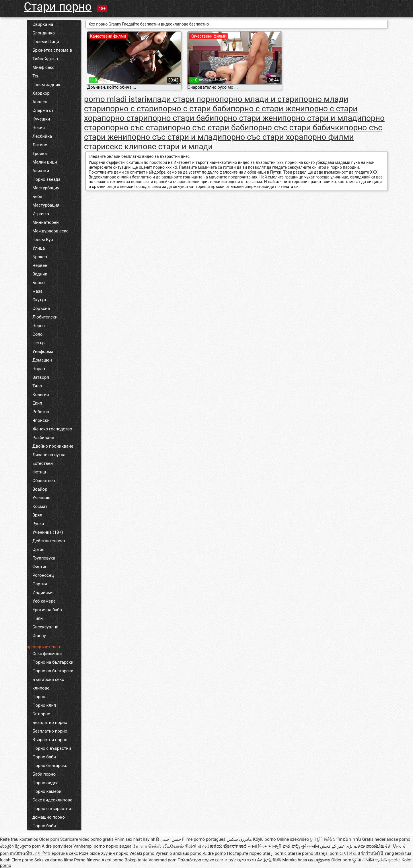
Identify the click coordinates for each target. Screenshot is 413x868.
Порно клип (44, 705)
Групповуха (44, 558)
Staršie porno (301, 853)
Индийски (42, 593)
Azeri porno (113, 860)
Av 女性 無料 (269, 860)
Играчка (41, 214)
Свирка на (43, 24)
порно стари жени (248, 118)
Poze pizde (90, 853)
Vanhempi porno (90, 846)
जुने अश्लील (310, 846)
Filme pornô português (204, 839)
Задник (40, 274)
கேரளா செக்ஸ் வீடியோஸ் (158, 846)
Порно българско (50, 766)
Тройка (40, 154)
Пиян (38, 618)
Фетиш (39, 472)
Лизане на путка (49, 455)
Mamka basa (295, 860)
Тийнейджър (45, 59)
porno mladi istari (115, 99)
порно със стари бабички (296, 128)
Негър (39, 343)
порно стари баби (181, 118)
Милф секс (43, 67)
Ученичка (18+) (48, 532)
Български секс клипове (48, 684)
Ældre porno (215, 853)
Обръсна (41, 308)
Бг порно (41, 714)
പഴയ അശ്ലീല (369, 846)
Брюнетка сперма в (52, 50)
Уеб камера (44, 601)
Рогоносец (43, 575)
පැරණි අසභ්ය (388, 860)
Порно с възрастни (52, 748)
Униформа (43, 352)
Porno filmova (87, 860)
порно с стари (132, 109)
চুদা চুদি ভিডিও (323, 839)
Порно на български (53, 662)
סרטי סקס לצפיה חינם (235, 860)
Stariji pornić (275, 853)
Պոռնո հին (349, 839)
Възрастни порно (50, 740)
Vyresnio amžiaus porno (179, 853)
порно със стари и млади (175, 137)
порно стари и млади (322, 118)
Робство (41, 412)
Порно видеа (45, 783)
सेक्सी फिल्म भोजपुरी (265, 846)
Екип (37, 403)
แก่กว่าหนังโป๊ (371, 853)
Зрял (37, 515)
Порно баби (44, 757)
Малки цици (45, 162)
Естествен (43, 463)
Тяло (37, 386)
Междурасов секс (50, 231)
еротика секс (65, 853)
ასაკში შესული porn (21, 846)
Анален (40, 102)
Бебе (37, 197)
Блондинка (44, 33)
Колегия (41, 395)
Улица (39, 248)
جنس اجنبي (171, 839)
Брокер (40, 257)
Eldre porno (23, 860)
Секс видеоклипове (52, 800)
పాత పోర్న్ (292, 846)
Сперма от (43, 110)
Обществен (44, 481)
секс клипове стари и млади (159, 146)
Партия (40, 584)
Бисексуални (45, 627)
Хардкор (41, 93)
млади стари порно (183, 99)
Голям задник (46, 85)
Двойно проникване (53, 446)
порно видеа (119, 846)
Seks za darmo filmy (54, 860)
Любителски (45, 317)
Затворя (41, 377)
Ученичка (42, 498)
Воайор (40, 489)
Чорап (39, 369)
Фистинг (41, 567)
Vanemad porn (163, 860)
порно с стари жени (268, 109)
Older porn (49, 839)
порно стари (125, 118)
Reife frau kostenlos (19, 839)
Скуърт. (40, 300)
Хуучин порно (115, 853)
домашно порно (49, 817)
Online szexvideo (293, 839)
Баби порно (44, 774)
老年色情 (42, 853)
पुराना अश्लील (364, 860)
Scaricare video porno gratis (87, 839)
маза (37, 291)
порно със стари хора (263, 137)
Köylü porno (264, 839)
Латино (40, 145)
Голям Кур (43, 240)
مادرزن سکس (239, 839)
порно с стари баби (195, 109)
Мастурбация (46, 188)
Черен (39, 326)
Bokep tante (136, 860)
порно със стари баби (208, 128)
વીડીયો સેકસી (197, 846)
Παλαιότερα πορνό (196, 860)
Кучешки (41, 119)
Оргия (38, 549)
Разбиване (43, 438)
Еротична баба (47, 610)
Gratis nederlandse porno (386, 839)
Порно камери (47, 791)
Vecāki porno (142, 853)
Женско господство (52, 429)
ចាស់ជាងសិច (22, 853)
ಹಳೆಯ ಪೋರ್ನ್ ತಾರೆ (229, 846)
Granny (39, 636)
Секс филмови (47, 654)
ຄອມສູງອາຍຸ (320, 860)
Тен (36, 76)
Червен (40, 265)
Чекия (39, 128)
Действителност (49, 541)
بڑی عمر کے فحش (337, 846)
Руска (38, 524)
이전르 (351, 853)
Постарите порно (245, 853)
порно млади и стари (259, 99)
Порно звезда (46, 179)
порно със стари (137, 128)
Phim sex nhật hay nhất (137, 839)
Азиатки (41, 171)
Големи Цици (46, 42)
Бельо (39, 283)
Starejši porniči (329, 853)
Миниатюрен (46, 222)
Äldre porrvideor (58, 846)
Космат (40, 506)
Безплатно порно (50, 723)
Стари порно (58, 7)
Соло (37, 334)
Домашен (42, 360)
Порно (39, 697)
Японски (41, 420)
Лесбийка (42, 136)
